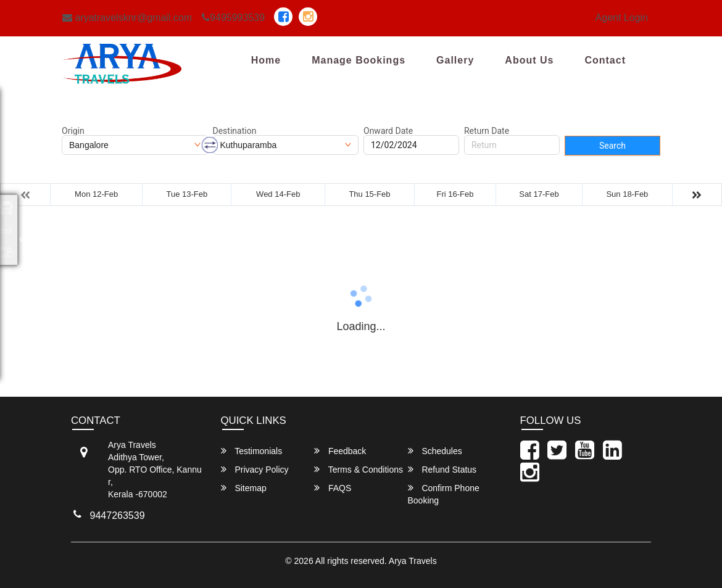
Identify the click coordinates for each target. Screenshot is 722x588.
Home (266, 60)
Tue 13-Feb (187, 194)
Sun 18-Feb (627, 194)
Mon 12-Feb (96, 194)
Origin (73, 131)
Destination (235, 131)
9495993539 (233, 18)
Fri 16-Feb (455, 194)
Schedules (435, 451)
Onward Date (388, 131)
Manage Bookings (359, 60)
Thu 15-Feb (369, 194)
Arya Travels (413, 561)
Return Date (487, 131)
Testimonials (252, 451)
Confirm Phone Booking (444, 494)
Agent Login (622, 18)
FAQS (333, 488)
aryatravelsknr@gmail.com (127, 18)
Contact (605, 60)
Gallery (455, 60)
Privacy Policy (255, 469)
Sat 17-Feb (539, 194)
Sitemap (244, 488)
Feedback (340, 451)
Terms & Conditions (359, 469)
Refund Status (442, 469)
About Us (529, 60)
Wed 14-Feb (278, 194)
